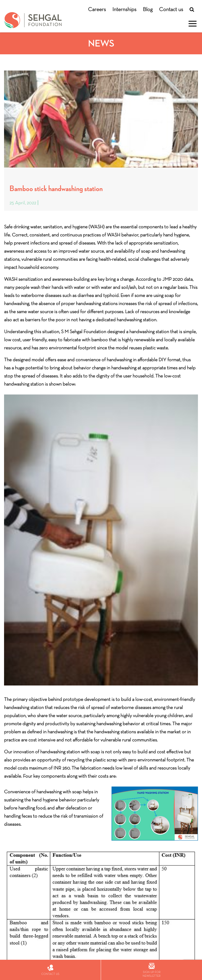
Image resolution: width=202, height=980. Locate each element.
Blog (148, 9)
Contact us (171, 9)
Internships (124, 9)
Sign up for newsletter (151, 970)
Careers (97, 9)
